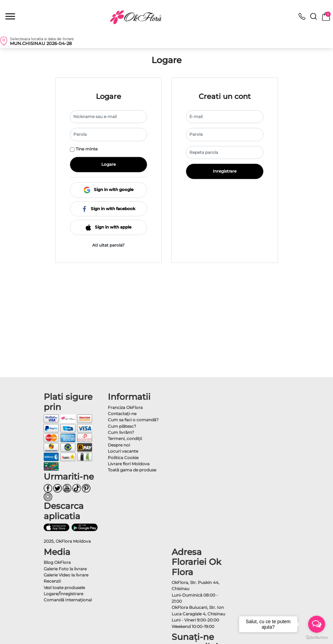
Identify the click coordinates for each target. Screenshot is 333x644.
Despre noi (119, 445)
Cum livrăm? (121, 432)
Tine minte (87, 149)
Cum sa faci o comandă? (133, 420)
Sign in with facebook (108, 209)
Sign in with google (108, 189)
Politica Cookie (123, 458)
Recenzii (52, 581)
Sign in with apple (108, 227)
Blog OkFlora (57, 562)
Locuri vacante (123, 451)
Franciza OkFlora (125, 407)
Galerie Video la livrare (66, 575)
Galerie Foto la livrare (65, 569)
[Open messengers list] (317, 624)
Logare (108, 164)
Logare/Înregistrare (63, 594)
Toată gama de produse (132, 470)
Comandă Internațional (68, 600)
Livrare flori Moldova (129, 464)
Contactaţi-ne (122, 414)
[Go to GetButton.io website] (317, 637)
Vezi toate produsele (64, 588)
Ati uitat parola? (108, 245)
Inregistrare (225, 171)
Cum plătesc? (122, 426)
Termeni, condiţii (125, 438)
